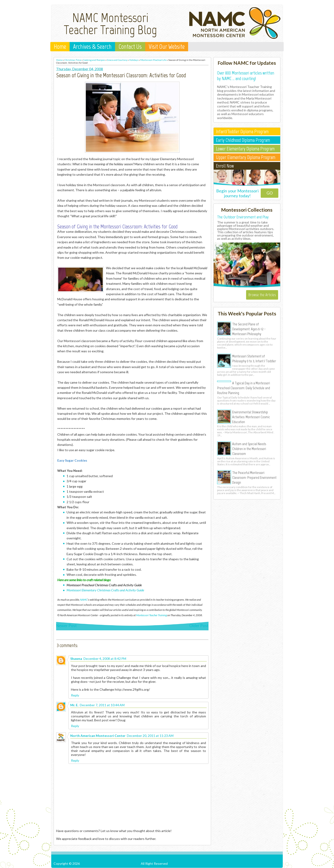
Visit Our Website (167, 47)
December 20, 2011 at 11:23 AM (150, 736)
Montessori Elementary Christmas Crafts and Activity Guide (105, 590)
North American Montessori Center (98, 736)
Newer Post (66, 626)
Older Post (199, 626)
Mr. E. (74, 705)
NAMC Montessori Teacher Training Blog (110, 24)
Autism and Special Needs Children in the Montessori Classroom (249, 449)
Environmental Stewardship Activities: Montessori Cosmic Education (251, 417)
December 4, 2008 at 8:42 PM (105, 659)
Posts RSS (248, 863)
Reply (75, 695)
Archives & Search (92, 47)
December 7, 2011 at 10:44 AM (102, 705)
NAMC (84, 599)
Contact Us (130, 47)
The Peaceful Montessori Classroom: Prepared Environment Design (254, 477)
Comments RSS (269, 863)
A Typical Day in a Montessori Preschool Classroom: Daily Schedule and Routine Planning (244, 388)
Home (60, 47)
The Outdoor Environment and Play (243, 217)
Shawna (76, 659)
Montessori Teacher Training (151, 615)
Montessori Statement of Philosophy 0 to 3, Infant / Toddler (254, 358)
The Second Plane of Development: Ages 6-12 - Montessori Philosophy (249, 329)
